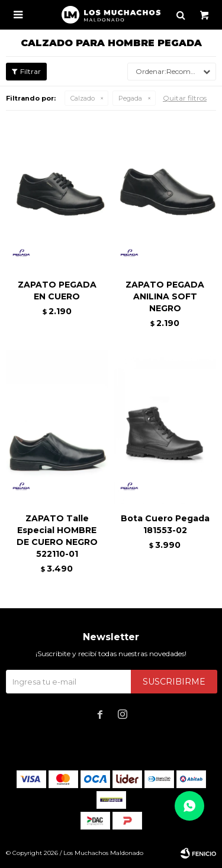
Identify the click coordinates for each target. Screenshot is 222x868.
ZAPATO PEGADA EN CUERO (57, 291)
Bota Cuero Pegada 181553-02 (165, 524)
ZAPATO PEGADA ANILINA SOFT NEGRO (165, 296)
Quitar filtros (185, 98)
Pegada (130, 98)
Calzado (83, 98)
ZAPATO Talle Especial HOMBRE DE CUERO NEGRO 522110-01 (57, 536)
